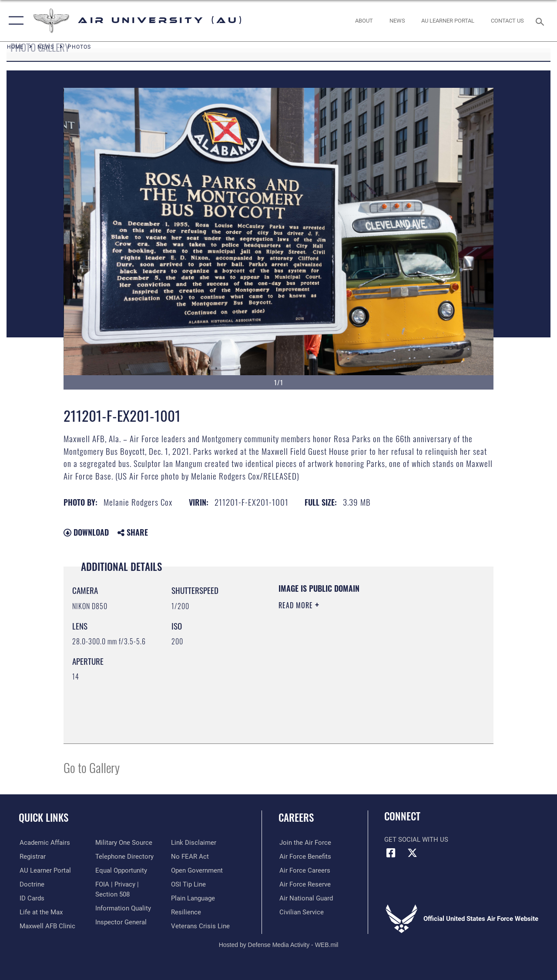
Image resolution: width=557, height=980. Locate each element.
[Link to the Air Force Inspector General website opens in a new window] (121, 922)
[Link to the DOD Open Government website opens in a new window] (197, 870)
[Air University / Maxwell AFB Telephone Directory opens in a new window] (124, 856)
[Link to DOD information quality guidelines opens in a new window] (123, 908)
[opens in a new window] (448, 21)
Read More (297, 605)
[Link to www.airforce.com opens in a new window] (304, 843)
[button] (14, 21)
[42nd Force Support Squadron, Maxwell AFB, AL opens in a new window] (40, 912)
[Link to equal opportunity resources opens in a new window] (121, 870)
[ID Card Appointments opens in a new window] (31, 898)
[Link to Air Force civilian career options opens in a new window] (301, 912)
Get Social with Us (416, 840)
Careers (296, 818)
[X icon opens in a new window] (412, 853)
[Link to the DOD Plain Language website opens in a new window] (193, 898)
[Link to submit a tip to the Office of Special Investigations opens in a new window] (188, 884)
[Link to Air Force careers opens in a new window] (304, 870)
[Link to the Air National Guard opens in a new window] (305, 898)
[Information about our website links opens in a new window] (194, 843)
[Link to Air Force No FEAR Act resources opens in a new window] (190, 856)
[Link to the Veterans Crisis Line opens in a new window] (200, 926)
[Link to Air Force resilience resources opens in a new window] (186, 912)
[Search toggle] (541, 21)
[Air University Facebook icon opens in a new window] (391, 853)
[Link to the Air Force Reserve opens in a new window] (304, 884)
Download (86, 532)
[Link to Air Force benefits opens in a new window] (304, 856)
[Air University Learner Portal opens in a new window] (44, 870)
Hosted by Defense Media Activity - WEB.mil (279, 944)
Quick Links (44, 818)
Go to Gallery (92, 767)
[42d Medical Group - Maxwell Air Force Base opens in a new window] (47, 926)
